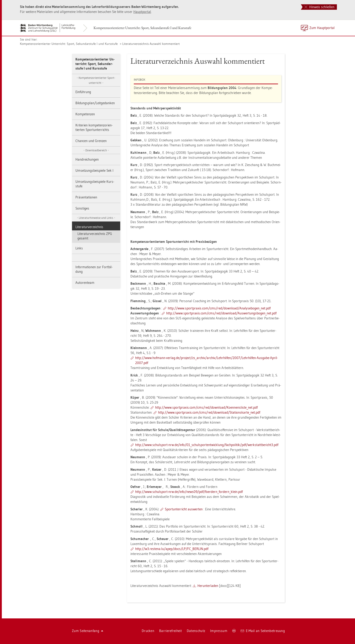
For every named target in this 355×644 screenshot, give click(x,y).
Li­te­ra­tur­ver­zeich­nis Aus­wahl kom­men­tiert (151, 44)
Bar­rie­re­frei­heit (170, 631)
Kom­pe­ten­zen (85, 114)
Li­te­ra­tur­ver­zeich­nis (89, 227)
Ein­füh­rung (83, 92)
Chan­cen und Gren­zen (91, 141)
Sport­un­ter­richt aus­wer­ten (184, 509)
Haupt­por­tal (142, 12)
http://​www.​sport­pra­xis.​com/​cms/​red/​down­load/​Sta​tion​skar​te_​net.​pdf (209, 412)
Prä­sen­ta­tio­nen (86, 197)
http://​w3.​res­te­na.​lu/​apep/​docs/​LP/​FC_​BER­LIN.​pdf (172, 549)
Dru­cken (148, 631)
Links (79, 248)
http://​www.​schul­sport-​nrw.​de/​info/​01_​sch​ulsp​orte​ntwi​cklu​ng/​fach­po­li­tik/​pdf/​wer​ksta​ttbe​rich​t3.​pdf (207, 445)
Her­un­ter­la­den (208, 586)
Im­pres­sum (219, 631)
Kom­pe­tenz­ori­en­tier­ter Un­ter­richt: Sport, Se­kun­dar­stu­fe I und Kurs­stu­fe (142, 28)
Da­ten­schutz (196, 631)
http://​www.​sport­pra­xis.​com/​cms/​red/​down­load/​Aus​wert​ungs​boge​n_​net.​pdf (221, 313)
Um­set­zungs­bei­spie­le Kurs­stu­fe (95, 184)
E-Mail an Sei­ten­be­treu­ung (263, 631)
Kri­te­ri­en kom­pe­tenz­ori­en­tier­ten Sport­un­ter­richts (94, 127)
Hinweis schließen (319, 7)
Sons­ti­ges (82, 208)
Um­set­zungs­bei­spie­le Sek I (94, 170)
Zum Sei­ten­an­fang (88, 631)
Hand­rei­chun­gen (87, 159)
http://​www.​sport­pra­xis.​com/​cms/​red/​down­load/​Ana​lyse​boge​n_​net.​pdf (219, 308)
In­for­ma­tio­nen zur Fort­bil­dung (94, 269)
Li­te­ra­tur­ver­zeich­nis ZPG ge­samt (95, 236)
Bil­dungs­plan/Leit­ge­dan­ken (95, 103)
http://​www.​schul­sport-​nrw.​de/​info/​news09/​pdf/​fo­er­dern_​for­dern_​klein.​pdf (189, 492)
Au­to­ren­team (85, 283)
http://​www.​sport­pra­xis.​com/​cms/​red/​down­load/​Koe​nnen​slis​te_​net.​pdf (206, 407)
